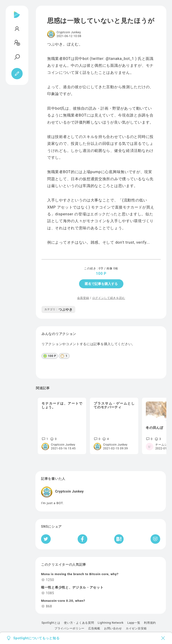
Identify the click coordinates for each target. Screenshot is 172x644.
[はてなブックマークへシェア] (119, 539)
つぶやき (58, 309)
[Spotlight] (17, 18)
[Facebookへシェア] (82, 539)
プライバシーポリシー (69, 628)
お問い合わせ (113, 628)
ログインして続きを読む (109, 298)
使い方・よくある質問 (79, 623)
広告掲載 (94, 628)
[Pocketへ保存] (155, 539)
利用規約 (150, 623)
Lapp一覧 (134, 623)
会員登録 (83, 298)
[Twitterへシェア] (46, 539)
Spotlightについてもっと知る (37, 638)
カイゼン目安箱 (136, 628)
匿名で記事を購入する (101, 284)
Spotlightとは (51, 623)
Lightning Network (111, 623)
